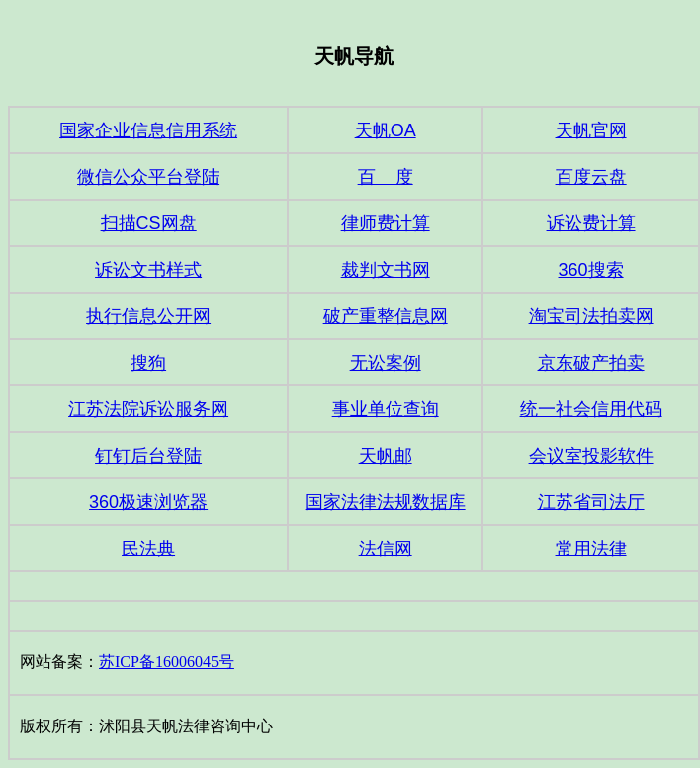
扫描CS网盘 (149, 223)
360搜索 (591, 270)
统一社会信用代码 (591, 409)
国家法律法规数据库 (386, 502)
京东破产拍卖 (591, 363)
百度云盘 (591, 177)
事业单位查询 (386, 409)
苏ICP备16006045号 (167, 662)
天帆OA (386, 130)
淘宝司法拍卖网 (591, 316)
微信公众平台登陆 (148, 177)
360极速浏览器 (148, 502)
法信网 (386, 549)
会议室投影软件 (591, 456)
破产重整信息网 (386, 316)
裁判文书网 (386, 270)
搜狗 (148, 363)
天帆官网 (591, 130)
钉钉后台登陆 (148, 456)
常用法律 (591, 549)
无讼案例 (386, 363)
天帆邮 (386, 456)
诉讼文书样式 (148, 270)
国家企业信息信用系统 (148, 130)
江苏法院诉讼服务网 (148, 409)
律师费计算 (386, 223)
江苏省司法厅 (591, 502)
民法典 (148, 549)
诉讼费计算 (591, 223)
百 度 (386, 177)
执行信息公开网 (148, 316)
